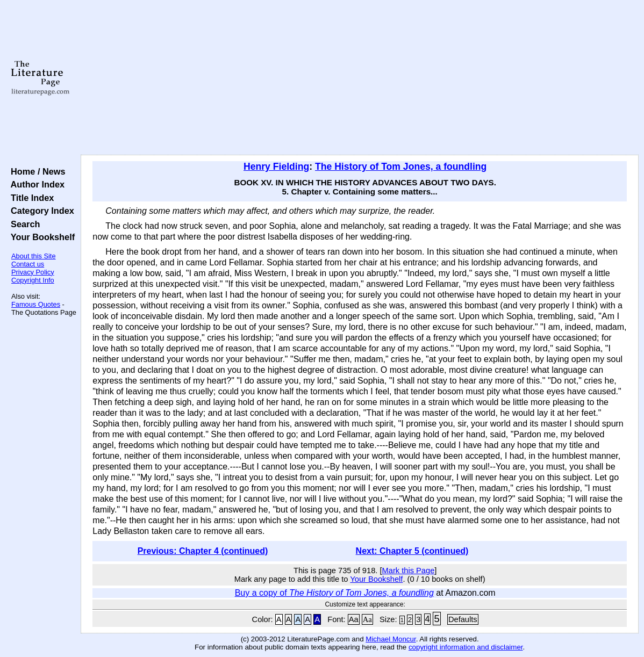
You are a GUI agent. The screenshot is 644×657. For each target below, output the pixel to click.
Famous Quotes (36, 304)
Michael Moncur (391, 639)
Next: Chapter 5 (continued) (412, 551)
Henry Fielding (276, 167)
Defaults (463, 619)
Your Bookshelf (40, 237)
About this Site (34, 256)
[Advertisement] (360, 78)
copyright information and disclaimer (466, 647)
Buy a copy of (334, 593)
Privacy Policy (33, 272)
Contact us (28, 264)
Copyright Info (33, 280)
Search (23, 224)
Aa (354, 619)
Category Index (40, 211)
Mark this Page (409, 571)
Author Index (35, 184)
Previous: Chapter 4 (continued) (203, 551)
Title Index (30, 198)
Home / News (36, 171)
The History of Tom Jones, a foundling (401, 167)
